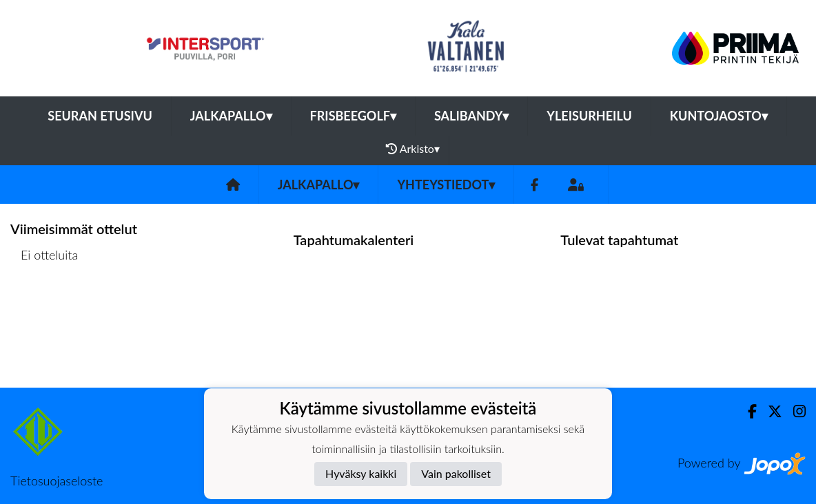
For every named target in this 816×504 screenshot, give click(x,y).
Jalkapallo (231, 116)
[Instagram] (794, 411)
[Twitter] (769, 411)
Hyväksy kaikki (361, 473)
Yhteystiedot (446, 185)
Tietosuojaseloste (57, 481)
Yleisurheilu (589, 116)
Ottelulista (44, 308)
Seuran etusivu (100, 116)
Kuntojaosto (719, 116)
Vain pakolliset (456, 473)
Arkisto (413, 149)
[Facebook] (534, 185)
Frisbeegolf (353, 116)
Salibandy (471, 116)
